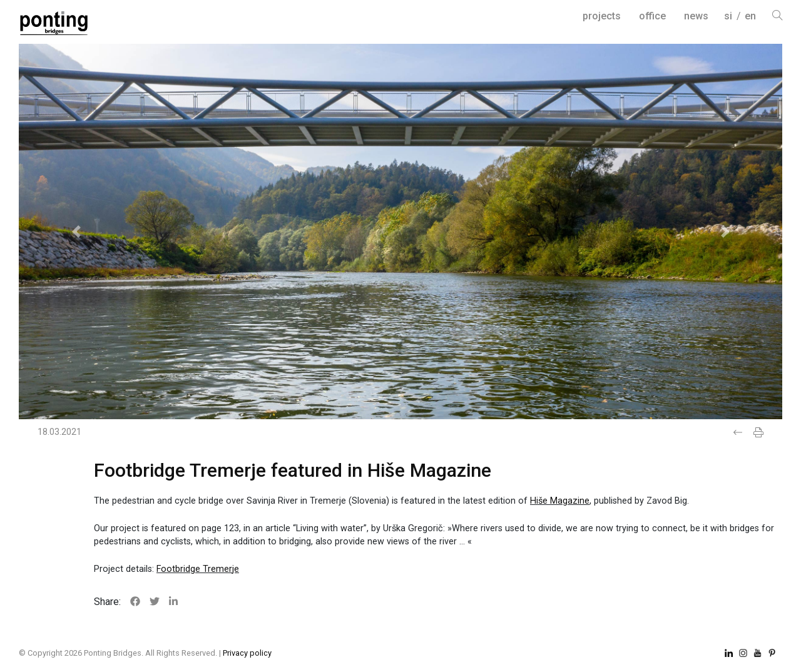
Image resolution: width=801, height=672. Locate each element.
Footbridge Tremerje (198, 569)
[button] (76, 232)
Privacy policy (247, 653)
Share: (107, 602)
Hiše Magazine (560, 501)
